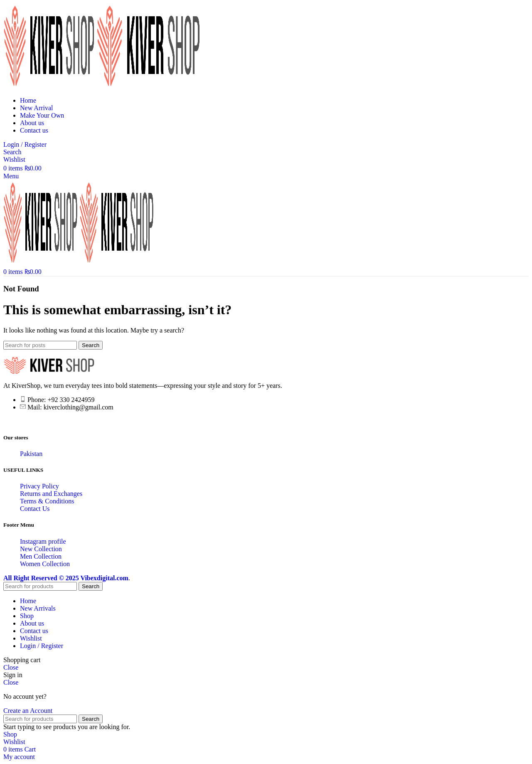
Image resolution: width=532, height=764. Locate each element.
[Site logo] (50, 86)
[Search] (12, 152)
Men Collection (41, 556)
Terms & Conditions (47, 501)
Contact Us (35, 509)
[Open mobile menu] (11, 176)
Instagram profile (43, 541)
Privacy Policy (39, 486)
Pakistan (31, 454)
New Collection (41, 549)
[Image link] (49, 371)
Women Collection (45, 564)
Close (11, 667)
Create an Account (28, 711)
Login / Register (42, 646)
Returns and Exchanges (51, 494)
